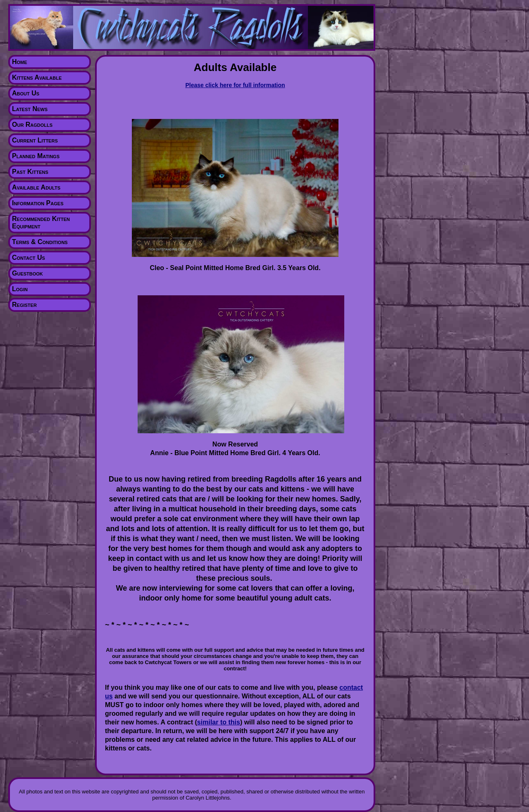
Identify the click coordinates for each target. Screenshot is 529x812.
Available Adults (36, 187)
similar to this (219, 722)
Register (24, 305)
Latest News (30, 109)
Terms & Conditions (40, 242)
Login (20, 289)
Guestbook (27, 273)
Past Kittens (30, 172)
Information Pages (38, 203)
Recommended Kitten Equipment (41, 222)
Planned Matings (36, 156)
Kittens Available (37, 77)
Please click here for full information (235, 85)
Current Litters (35, 140)
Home (20, 62)
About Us (26, 93)
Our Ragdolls (32, 125)
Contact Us (29, 258)
